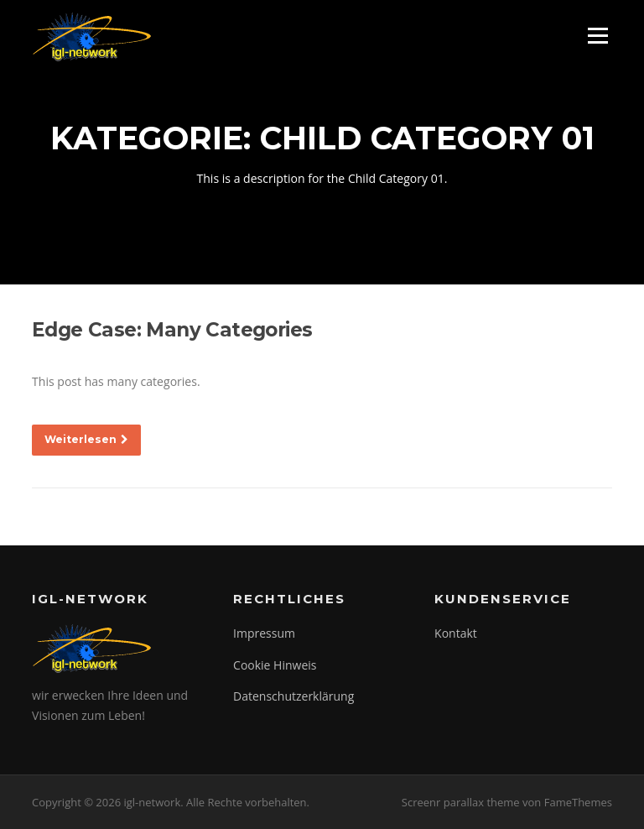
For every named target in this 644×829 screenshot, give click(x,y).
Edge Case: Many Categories (172, 330)
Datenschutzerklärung (293, 696)
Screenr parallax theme (461, 802)
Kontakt (456, 633)
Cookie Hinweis (275, 665)
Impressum (264, 633)
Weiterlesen (86, 439)
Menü (597, 36)
